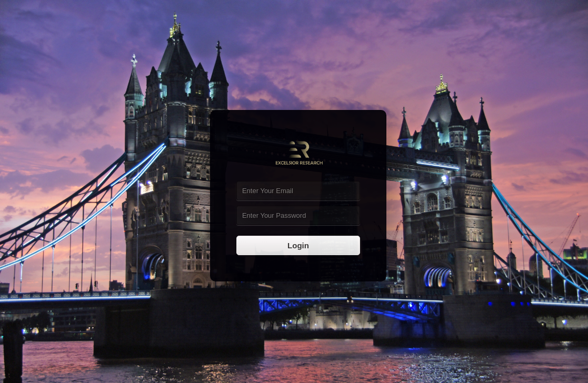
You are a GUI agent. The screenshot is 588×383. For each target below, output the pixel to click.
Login (298, 245)
